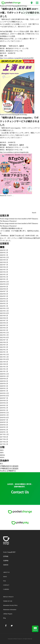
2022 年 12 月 (4, 333)
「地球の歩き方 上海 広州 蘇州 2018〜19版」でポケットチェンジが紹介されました (20, 13)
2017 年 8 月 (4, 437)
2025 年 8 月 (4, 262)
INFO (2, 450)
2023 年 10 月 (4, 313)
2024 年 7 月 (4, 291)
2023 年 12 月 (4, 308)
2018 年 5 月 (4, 422)
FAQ (4, 581)
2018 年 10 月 (4, 418)
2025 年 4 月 (4, 272)
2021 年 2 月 (4, 369)
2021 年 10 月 (4, 359)
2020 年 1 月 (4, 391)
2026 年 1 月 (4, 255)
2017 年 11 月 (4, 434)
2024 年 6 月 (4, 294)
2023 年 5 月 (4, 325)
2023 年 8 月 (4, 318)
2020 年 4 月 (4, 384)
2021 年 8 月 (4, 364)
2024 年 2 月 (4, 304)
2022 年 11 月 (4, 335)
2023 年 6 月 (4, 323)
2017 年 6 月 (4, 439)
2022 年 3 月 (4, 347)
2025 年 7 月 (4, 265)
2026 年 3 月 (4, 250)
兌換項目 (6, 565)
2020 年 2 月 (4, 388)
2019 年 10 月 (4, 396)
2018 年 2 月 (4, 430)
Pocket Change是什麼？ (10, 552)
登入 (1, 464)
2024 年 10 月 (4, 284)
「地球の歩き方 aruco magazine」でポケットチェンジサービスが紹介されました (20, 121)
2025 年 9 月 (4, 260)
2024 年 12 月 (4, 282)
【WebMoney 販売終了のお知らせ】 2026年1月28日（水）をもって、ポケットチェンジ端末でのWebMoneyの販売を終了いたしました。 (20, 238)
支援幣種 (6, 561)
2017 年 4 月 (4, 442)
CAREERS (6, 589)
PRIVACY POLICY (8, 597)
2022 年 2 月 (4, 350)
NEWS (2, 458)
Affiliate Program (8, 614)
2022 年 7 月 (4, 340)
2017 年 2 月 (4, 444)
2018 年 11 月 (4, 415)
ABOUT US (6, 572)
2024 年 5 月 (4, 296)
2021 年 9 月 (4, 362)
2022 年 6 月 (4, 342)
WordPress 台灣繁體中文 (8, 471)
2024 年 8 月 (4, 289)
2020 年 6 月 (4, 381)
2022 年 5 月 (4, 345)
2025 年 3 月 (4, 275)
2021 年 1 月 (4, 371)
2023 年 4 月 (4, 328)
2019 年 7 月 (4, 398)
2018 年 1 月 (4, 432)
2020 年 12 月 (4, 374)
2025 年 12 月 (4, 258)
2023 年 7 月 (4, 321)
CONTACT (6, 585)
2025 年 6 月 (4, 267)
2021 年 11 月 (4, 357)
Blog (4, 618)
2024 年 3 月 (4, 301)
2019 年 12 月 (4, 393)
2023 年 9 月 (4, 316)
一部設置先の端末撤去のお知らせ (11, 228)
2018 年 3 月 (4, 427)
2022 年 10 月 (4, 338)
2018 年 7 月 (4, 420)
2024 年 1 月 (4, 306)
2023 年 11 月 (4, 311)
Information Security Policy (10, 605)
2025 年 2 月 (4, 277)
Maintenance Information (10, 610)
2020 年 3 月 (4, 386)
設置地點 (6, 556)
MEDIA (2, 455)
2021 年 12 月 (4, 355)
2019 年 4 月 (4, 403)
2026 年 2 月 (4, 253)
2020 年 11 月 (4, 376)
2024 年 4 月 (4, 299)
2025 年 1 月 (4, 279)
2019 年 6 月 (4, 401)
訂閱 (9, 466)
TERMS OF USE (8, 601)
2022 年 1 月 (4, 352)
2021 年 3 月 (4, 367)
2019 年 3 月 (4, 405)
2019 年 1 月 (4, 410)
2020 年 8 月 (4, 379)
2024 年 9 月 (4, 287)
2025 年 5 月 (4, 270)
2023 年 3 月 (4, 330)
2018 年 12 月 (4, 413)
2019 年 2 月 (4, 408)
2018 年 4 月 (4, 425)
